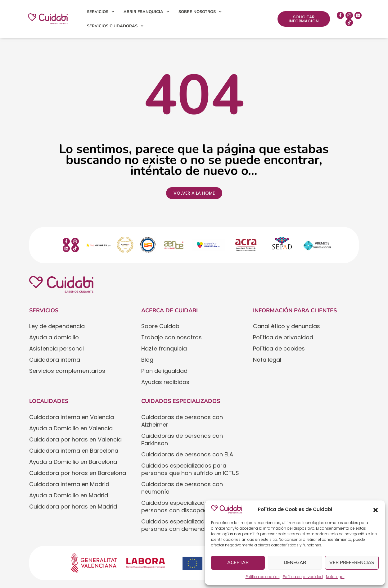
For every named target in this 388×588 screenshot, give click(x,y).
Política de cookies (263, 577)
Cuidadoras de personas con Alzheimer (182, 421)
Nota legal (335, 577)
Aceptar (238, 563)
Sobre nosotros (200, 12)
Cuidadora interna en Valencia (72, 417)
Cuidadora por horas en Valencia (75, 439)
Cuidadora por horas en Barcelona (78, 473)
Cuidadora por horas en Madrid (73, 507)
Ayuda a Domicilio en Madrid (69, 495)
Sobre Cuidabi (161, 326)
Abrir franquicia (146, 12)
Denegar (295, 563)
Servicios (101, 12)
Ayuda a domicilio (54, 337)
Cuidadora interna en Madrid (69, 484)
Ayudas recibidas (165, 382)
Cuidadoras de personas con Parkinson (182, 439)
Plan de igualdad (164, 371)
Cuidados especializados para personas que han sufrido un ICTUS (190, 469)
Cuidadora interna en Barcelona (74, 451)
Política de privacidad (303, 577)
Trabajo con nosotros (171, 337)
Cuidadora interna (55, 360)
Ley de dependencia (57, 326)
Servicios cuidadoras (115, 26)
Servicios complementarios (67, 371)
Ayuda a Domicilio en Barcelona (73, 462)
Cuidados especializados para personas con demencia (184, 525)
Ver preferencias (352, 563)
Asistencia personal (56, 348)
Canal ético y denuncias (286, 326)
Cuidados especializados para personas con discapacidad (184, 507)
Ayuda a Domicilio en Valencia (71, 428)
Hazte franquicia (164, 348)
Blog (147, 360)
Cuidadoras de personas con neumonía (182, 488)
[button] (376, 509)
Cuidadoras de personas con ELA (187, 454)
